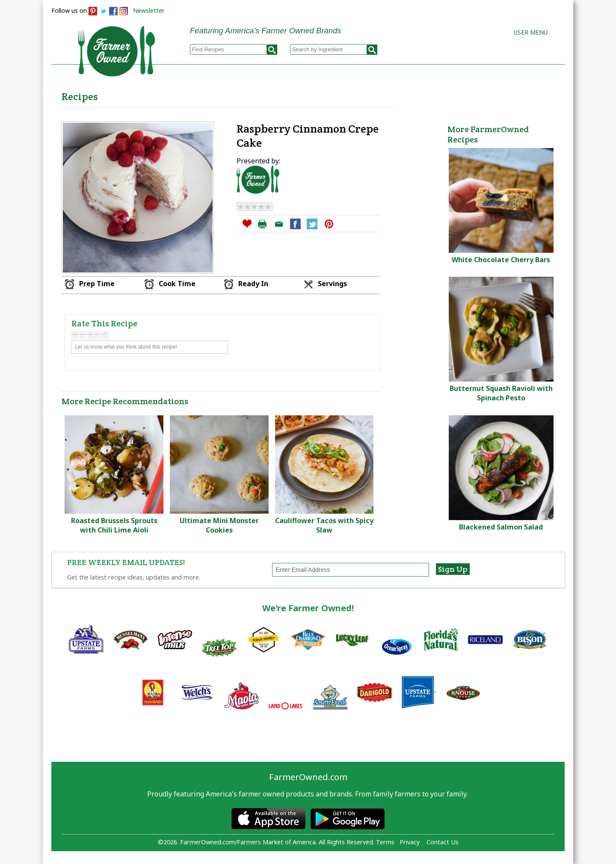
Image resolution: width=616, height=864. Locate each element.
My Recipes (278, 95)
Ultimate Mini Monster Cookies (219, 525)
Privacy (410, 842)
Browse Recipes (209, 95)
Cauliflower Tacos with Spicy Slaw (324, 525)
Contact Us (443, 842)
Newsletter (149, 10)
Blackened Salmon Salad (501, 527)
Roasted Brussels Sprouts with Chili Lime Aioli (114, 525)
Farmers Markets (517, 95)
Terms (385, 842)
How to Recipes (347, 95)
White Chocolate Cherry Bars (501, 260)
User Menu (531, 32)
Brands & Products (430, 95)
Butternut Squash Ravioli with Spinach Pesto (501, 393)
